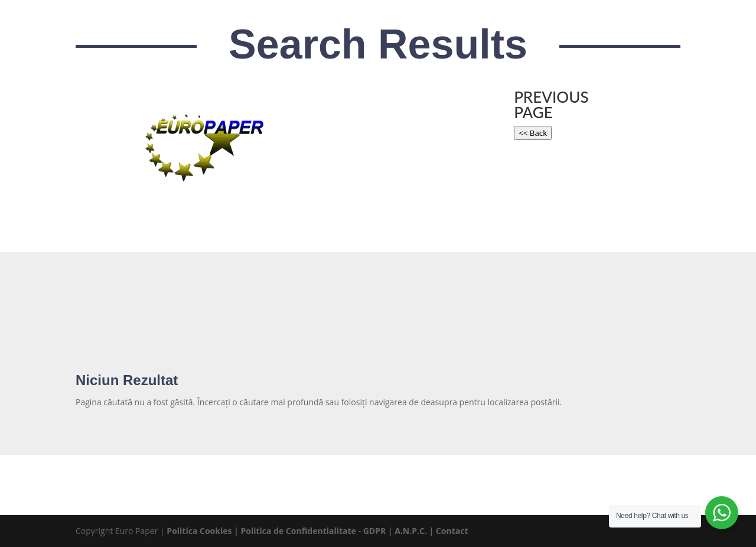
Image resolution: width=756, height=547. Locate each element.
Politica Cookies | (203, 531)
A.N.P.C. (411, 531)
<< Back (533, 133)
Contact (452, 531)
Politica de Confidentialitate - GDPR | (317, 531)
